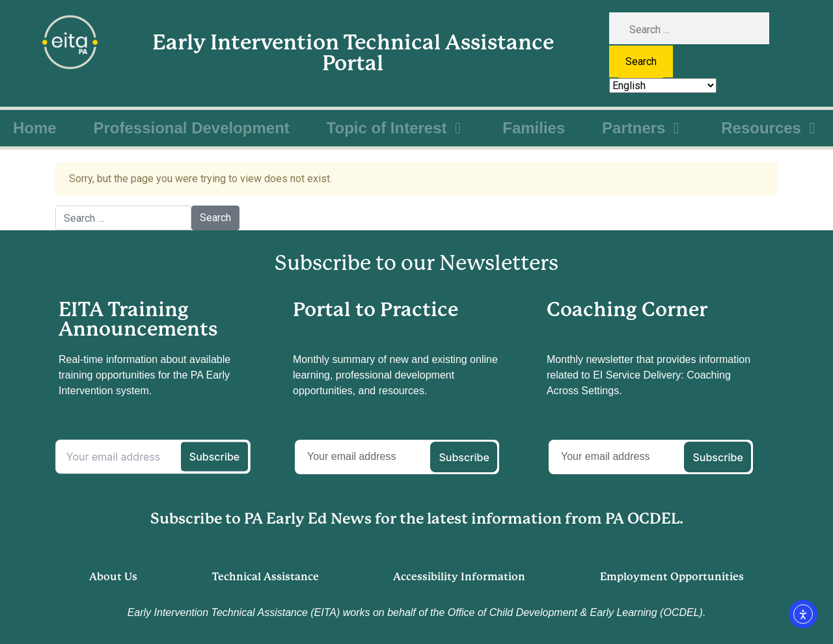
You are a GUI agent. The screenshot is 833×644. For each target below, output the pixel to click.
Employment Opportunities (672, 577)
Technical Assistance (266, 577)
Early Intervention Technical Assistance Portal (353, 53)
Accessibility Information (459, 577)
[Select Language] (663, 86)
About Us (113, 577)
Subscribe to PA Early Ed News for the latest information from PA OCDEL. (417, 519)
